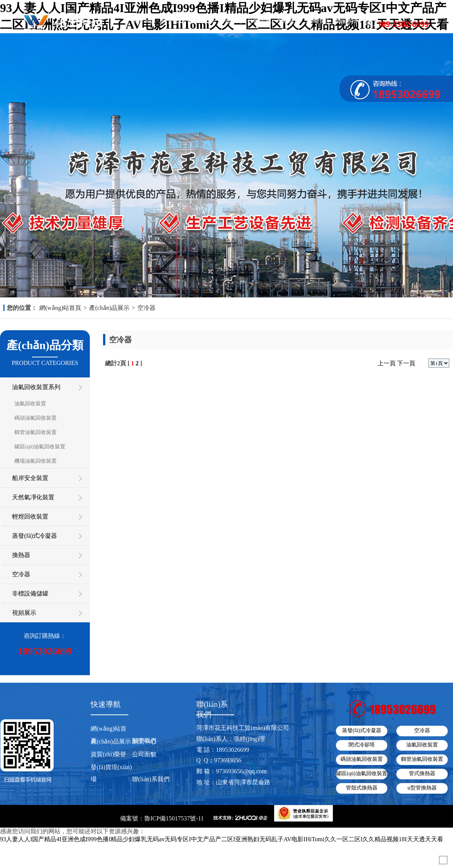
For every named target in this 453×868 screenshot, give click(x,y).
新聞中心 (318, 21)
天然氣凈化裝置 (33, 497)
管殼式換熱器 (362, 788)
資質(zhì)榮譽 (230, 23)
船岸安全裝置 (30, 478)
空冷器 (146, 308)
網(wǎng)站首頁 (143, 23)
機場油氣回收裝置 (35, 461)
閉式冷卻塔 (362, 745)
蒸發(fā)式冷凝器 (35, 536)
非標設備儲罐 (30, 593)
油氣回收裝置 (30, 404)
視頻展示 (288, 21)
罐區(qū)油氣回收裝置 (40, 447)
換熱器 (21, 555)
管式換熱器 (422, 773)
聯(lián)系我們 (347, 23)
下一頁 (406, 363)
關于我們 (172, 21)
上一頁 (387, 363)
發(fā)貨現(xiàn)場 (111, 773)
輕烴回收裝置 (30, 516)
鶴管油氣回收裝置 (35, 432)
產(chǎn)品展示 (201, 23)
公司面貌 (259, 21)
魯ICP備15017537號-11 (174, 818)
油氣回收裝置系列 (36, 387)
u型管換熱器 (422, 788)
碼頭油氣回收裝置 (35, 418)
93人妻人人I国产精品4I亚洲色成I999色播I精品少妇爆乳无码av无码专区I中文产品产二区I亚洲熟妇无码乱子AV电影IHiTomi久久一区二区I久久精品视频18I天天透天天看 (222, 839)
